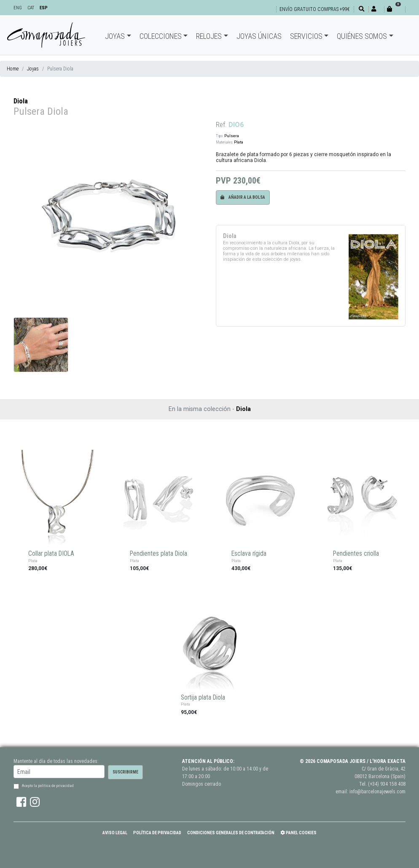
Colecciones (161, 36)
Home (13, 69)
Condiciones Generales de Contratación (231, 833)
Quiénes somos (362, 36)
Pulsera (232, 136)
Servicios (306, 36)
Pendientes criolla (356, 554)
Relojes (209, 36)
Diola (21, 101)
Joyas (115, 36)
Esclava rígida (249, 554)
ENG (18, 8)
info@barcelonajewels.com (377, 792)
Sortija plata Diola (203, 698)
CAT (31, 8)
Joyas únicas (259, 36)
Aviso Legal (115, 833)
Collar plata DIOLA (51, 554)
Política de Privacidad (157, 833)
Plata (239, 142)
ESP (44, 8)
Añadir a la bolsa (243, 197)
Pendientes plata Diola (158, 554)
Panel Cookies (298, 833)
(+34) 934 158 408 (387, 784)
